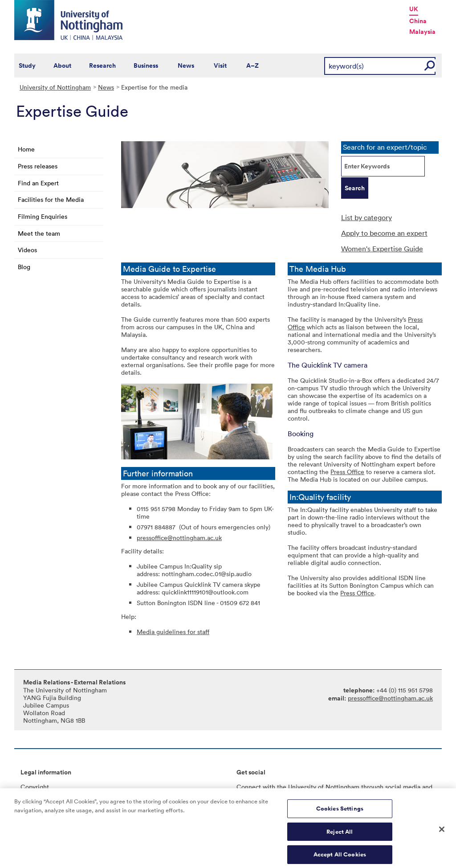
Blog (24, 267)
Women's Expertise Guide (382, 249)
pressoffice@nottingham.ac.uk (179, 538)
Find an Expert (38, 183)
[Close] (442, 834)
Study (27, 66)
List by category (366, 217)
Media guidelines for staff (173, 632)
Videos (27, 250)
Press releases (38, 166)
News (186, 66)
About (62, 66)
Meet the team (39, 233)
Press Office (347, 472)
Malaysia (422, 32)
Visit (220, 66)
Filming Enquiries (43, 216)
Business (146, 66)
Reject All (340, 836)
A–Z (252, 66)
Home (26, 149)
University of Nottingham (55, 87)
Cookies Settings (340, 813)
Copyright (35, 787)
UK (414, 9)
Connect (249, 787)
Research (102, 66)
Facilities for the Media (51, 199)
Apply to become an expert (384, 233)
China (418, 21)
